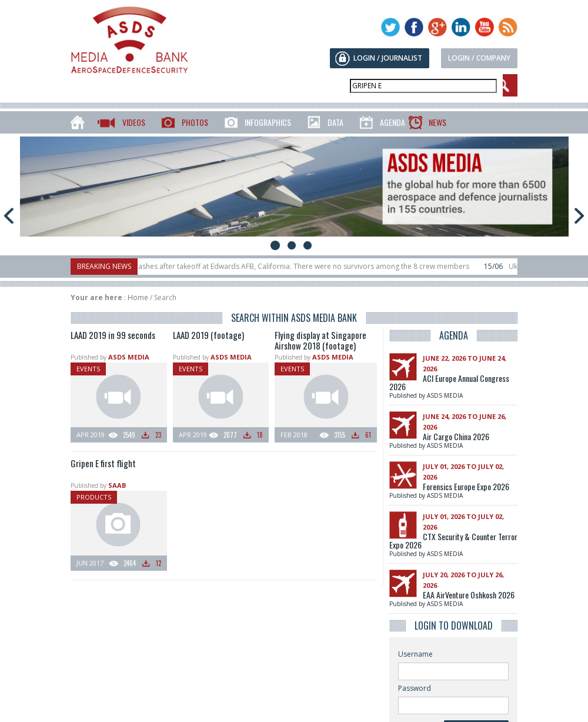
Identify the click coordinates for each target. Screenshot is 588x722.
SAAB (117, 485)
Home (138, 297)
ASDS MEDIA (129, 357)
